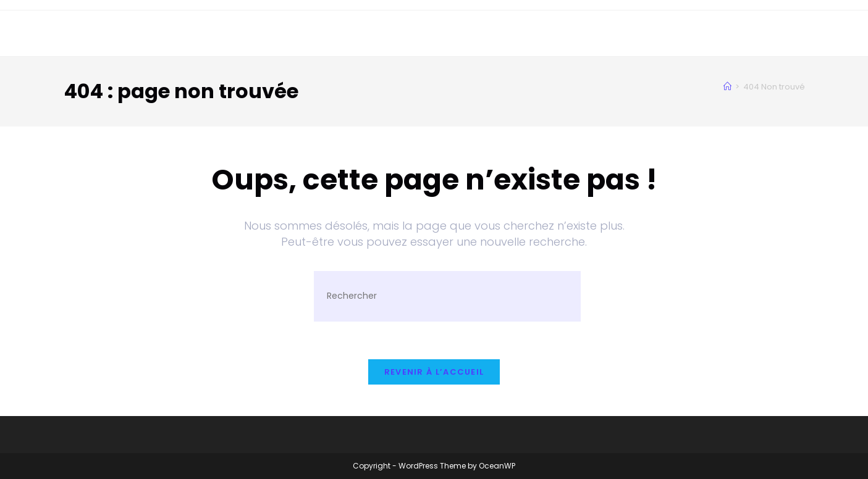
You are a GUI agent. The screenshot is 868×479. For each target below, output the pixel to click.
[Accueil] (727, 87)
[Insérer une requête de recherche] (447, 296)
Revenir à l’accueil (434, 372)
